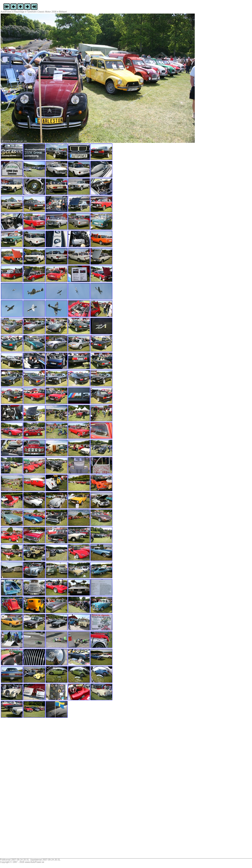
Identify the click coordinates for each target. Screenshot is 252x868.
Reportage (19, 12)
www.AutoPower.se (35, 862)
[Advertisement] (28, 789)
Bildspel (63, 12)
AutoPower (6, 12)
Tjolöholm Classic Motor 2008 (42, 12)
